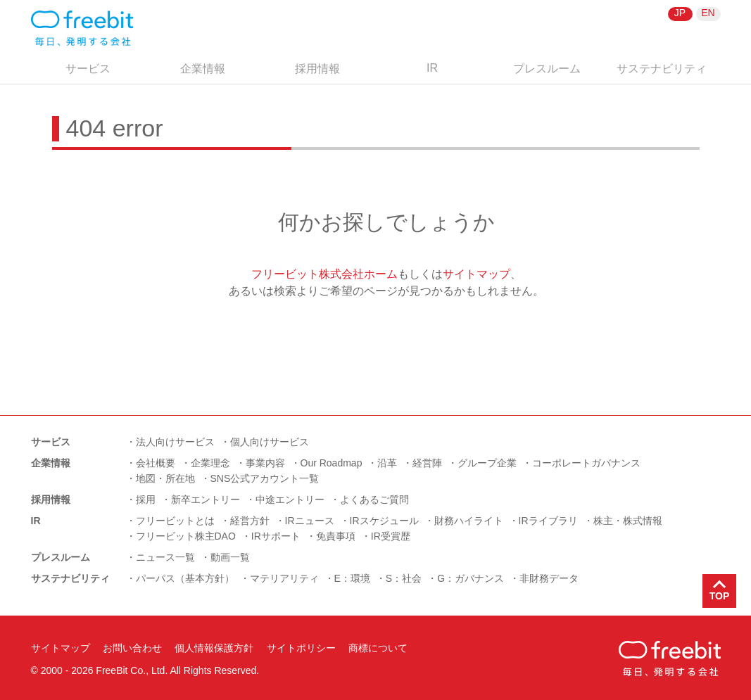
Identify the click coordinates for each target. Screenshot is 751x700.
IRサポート (276, 536)
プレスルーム (547, 69)
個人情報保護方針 (214, 648)
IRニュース (310, 521)
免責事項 (336, 536)
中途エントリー (290, 499)
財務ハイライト (469, 521)
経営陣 (427, 463)
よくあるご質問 (374, 499)
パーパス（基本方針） (185, 578)
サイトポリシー (301, 648)
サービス (88, 69)
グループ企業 (487, 463)
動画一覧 (230, 557)
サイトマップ (477, 274)
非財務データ (549, 578)
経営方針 (250, 521)
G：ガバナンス (471, 578)
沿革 (387, 463)
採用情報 (317, 69)
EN (708, 13)
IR (432, 68)
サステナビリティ (662, 69)
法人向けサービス (175, 442)
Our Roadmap (332, 463)
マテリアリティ (284, 578)
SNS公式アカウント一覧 (265, 478)
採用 (146, 499)
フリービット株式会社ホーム (324, 274)
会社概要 (156, 463)
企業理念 (210, 463)
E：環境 (352, 578)
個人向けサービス (270, 442)
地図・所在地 (165, 478)
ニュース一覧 (165, 557)
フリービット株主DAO (186, 536)
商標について (378, 648)
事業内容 (265, 463)
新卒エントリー (206, 499)
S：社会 (404, 578)
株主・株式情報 (628, 521)
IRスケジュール (384, 521)
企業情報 (203, 69)
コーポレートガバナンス (586, 463)
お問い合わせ (132, 648)
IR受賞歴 (391, 536)
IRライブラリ (548, 521)
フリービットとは (175, 521)
